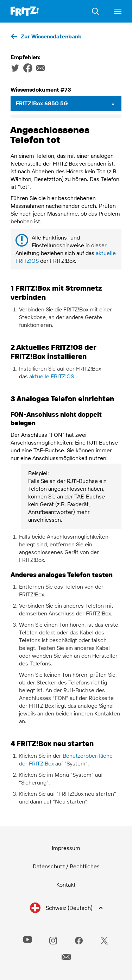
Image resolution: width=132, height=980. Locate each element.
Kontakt (66, 885)
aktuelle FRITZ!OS (52, 376)
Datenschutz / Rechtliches (66, 866)
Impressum (66, 848)
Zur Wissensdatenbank (51, 36)
